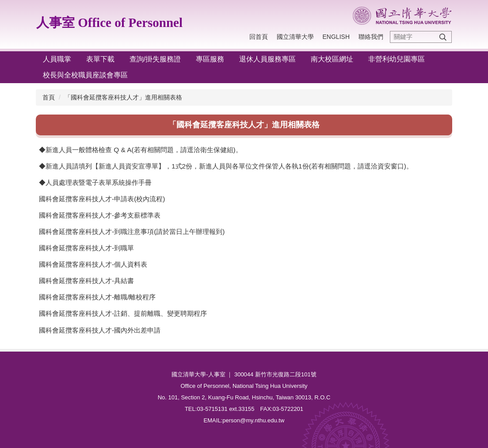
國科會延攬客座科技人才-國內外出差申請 (100, 330)
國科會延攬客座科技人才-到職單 (86, 248)
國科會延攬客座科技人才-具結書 (86, 281)
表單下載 (100, 59)
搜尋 (443, 37)
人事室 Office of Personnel (109, 23)
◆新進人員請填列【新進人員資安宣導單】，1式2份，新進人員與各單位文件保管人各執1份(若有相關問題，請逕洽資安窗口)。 (226, 166)
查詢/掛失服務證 (155, 59)
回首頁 (259, 37)
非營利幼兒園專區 (396, 59)
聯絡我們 (371, 37)
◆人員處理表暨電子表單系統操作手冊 (95, 182)
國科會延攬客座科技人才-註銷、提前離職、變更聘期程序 (123, 313)
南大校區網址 (332, 59)
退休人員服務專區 (267, 59)
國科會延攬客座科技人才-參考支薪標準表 (100, 215)
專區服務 (210, 59)
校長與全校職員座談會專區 (85, 75)
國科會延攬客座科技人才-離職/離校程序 (97, 297)
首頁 (49, 97)
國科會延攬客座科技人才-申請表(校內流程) (102, 199)
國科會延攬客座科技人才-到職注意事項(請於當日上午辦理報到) (132, 232)
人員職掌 (57, 59)
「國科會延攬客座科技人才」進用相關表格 (123, 97)
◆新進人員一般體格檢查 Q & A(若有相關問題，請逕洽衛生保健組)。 (141, 150)
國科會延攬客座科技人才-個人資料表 (93, 264)
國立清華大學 (295, 37)
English (336, 37)
